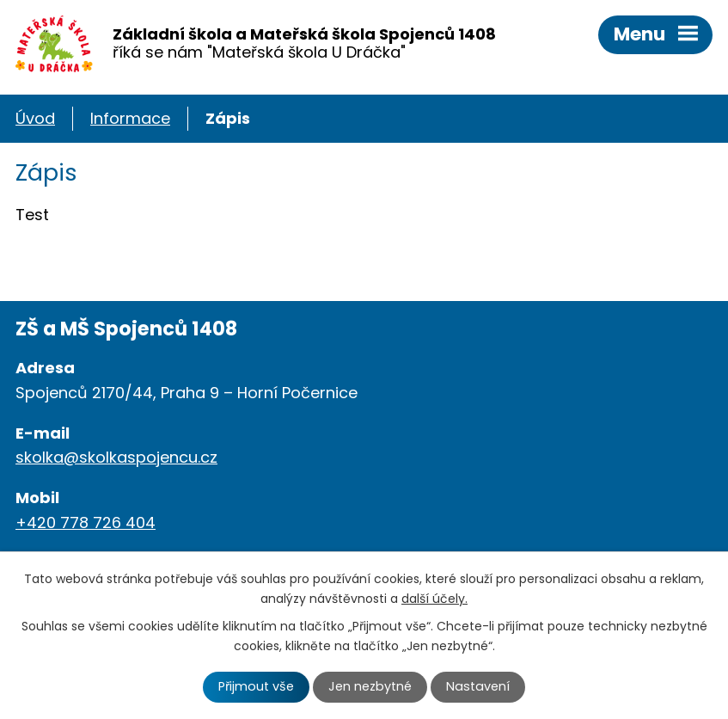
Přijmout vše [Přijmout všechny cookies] (256, 686)
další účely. (434, 599)
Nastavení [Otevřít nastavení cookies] (478, 686)
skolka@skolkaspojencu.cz (116, 457)
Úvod (35, 118)
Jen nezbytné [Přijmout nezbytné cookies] (370, 686)
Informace (130, 118)
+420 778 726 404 (86, 522)
